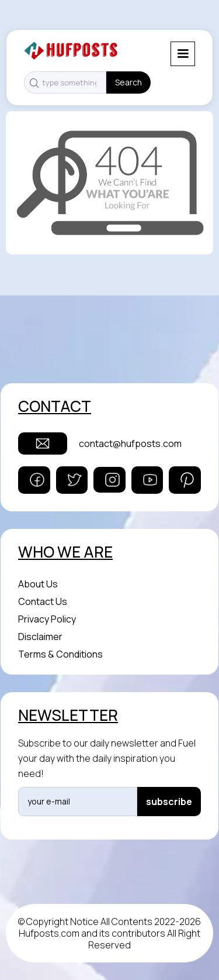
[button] (183, 54)
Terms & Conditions (60, 654)
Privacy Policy (47, 619)
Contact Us (43, 601)
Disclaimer (40, 637)
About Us (38, 584)
